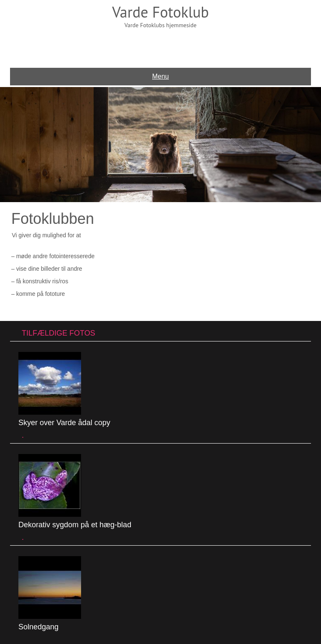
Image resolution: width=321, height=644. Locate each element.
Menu (160, 76)
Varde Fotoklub (160, 12)
